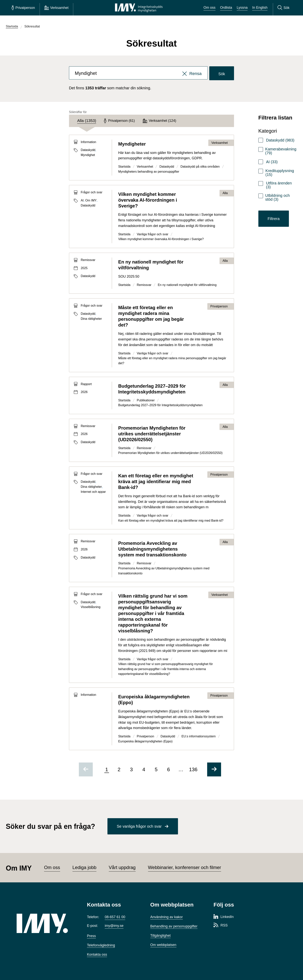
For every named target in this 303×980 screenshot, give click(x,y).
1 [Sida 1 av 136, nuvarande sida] (107, 769)
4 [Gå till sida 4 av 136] (144, 769)
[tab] (87, 121)
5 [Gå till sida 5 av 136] (156, 769)
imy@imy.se (114, 926)
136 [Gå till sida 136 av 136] (193, 769)
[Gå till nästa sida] (214, 769)
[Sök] (283, 8)
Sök (222, 74)
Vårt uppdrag (122, 867)
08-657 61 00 (115, 917)
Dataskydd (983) (280, 140)
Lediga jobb (84, 867)
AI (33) (272, 162)
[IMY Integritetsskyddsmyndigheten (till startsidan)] (139, 8)
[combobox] (138, 73)
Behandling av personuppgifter (174, 926)
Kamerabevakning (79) (281, 151)
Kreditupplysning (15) (280, 173)
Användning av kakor (167, 917)
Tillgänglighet (160, 936)
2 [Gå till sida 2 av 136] (119, 769)
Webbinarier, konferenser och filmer (185, 867)
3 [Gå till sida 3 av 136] (131, 769)
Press (91, 936)
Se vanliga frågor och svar (139, 826)
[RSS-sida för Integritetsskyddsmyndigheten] (221, 925)
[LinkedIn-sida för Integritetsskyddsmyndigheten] (224, 917)
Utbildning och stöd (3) (278, 197)
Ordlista (226, 8)
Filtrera (274, 219)
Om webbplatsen (163, 945)
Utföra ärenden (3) (279, 185)
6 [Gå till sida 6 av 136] (169, 769)
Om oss (209, 8)
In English (260, 8)
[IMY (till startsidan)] (46, 923)
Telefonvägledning (101, 945)
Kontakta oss (97, 954)
